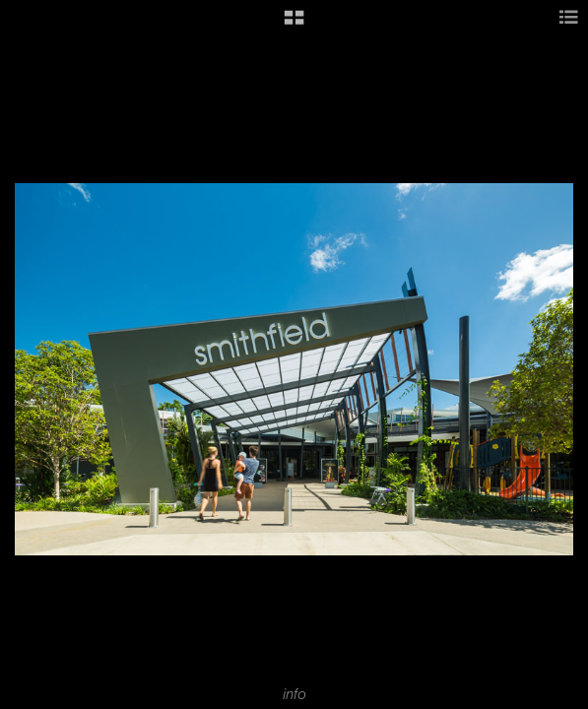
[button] (294, 25)
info (294, 694)
